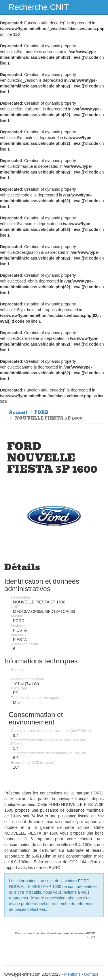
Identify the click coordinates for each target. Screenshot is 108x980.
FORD (41, 412)
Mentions (72, 974)
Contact (91, 974)
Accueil (18, 412)
